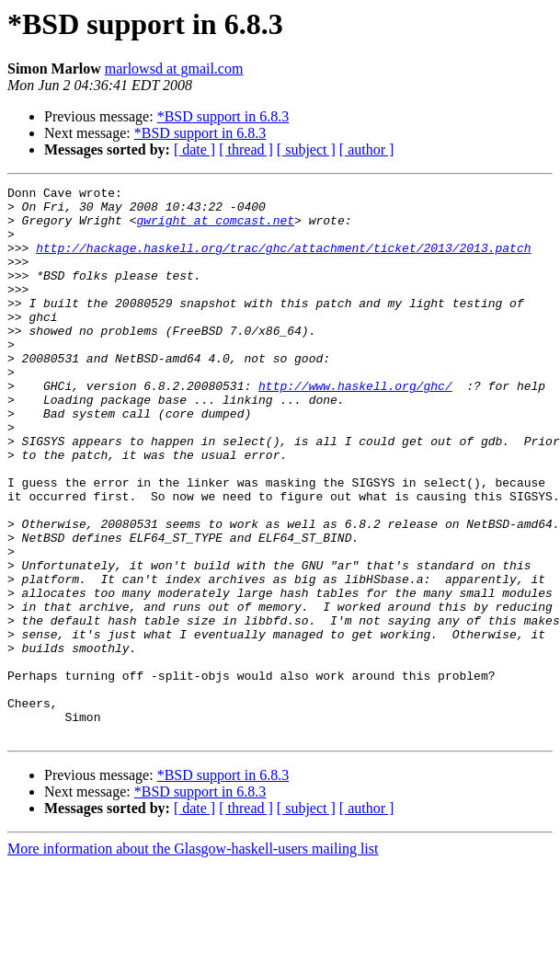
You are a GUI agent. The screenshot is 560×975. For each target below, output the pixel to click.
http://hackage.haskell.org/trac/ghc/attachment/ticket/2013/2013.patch (283, 261)
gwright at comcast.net (215, 228)
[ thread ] (246, 149)
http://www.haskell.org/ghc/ (355, 427)
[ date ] (194, 149)
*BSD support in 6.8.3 (223, 116)
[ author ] (367, 149)
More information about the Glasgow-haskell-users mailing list (193, 959)
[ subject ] (306, 149)
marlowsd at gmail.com (174, 69)
